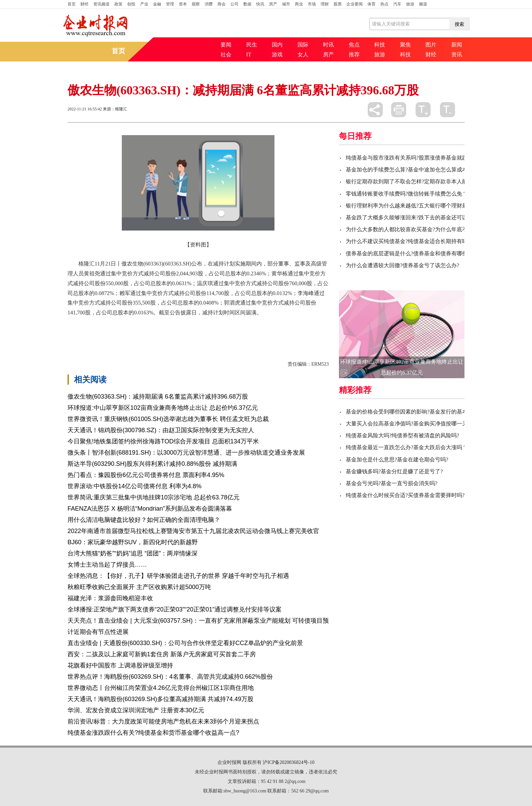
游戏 (277, 54)
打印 (399, 110)
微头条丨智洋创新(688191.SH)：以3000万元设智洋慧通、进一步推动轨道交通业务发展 (186, 453)
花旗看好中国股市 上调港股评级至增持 (120, 665)
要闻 (226, 45)
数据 (247, 4)
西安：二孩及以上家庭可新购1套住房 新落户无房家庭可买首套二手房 (162, 654)
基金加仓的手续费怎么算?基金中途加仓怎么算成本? (408, 170)
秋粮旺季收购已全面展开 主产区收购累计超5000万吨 (139, 587)
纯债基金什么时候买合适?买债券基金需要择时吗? (405, 495)
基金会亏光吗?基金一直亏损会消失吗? (392, 483)
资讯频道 (101, 4)
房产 (273, 4)
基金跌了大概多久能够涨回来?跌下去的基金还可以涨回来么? (419, 217)
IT (249, 54)
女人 (303, 54)
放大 (423, 110)
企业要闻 (355, 4)
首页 (72, 4)
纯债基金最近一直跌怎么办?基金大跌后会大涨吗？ (407, 447)
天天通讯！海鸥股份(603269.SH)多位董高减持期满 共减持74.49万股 (160, 699)
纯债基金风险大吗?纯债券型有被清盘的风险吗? (402, 435)
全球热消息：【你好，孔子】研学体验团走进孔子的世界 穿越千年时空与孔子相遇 (178, 576)
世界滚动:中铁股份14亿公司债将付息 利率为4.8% (135, 486)
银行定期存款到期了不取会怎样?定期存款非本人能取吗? (413, 181)
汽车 (397, 4)
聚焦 (405, 45)
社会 (226, 54)
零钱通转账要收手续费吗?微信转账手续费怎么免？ (407, 194)
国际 (303, 45)
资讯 (457, 54)
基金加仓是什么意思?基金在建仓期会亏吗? (397, 460)
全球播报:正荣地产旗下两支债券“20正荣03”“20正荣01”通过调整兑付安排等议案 (175, 609)
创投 (131, 4)
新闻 (457, 45)
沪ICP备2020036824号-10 (288, 762)
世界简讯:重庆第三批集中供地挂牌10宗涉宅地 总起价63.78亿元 (154, 497)
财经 (84, 4)
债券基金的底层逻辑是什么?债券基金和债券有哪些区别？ (415, 253)
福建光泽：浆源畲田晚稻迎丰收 (110, 598)
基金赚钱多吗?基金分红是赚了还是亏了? (394, 471)
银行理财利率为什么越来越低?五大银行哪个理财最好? (411, 206)
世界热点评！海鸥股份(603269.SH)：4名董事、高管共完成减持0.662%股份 (170, 677)
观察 (196, 4)
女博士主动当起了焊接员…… (107, 565)
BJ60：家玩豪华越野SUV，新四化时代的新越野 (133, 542)
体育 (372, 4)
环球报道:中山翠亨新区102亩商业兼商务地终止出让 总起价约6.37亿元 (163, 408)
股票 (338, 4)
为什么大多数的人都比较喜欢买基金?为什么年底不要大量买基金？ (426, 229)
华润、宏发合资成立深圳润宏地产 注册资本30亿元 (136, 710)
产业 (144, 4)
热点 (384, 4)
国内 (277, 45)
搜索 (459, 24)
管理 (170, 4)
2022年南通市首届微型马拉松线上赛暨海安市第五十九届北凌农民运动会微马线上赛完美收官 (193, 531)
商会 (222, 4)
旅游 (410, 4)
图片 (431, 45)
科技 (380, 45)
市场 (312, 4)
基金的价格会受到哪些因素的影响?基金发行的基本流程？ (415, 412)
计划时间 (125, 330)
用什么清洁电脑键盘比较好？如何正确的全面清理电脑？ (144, 520)
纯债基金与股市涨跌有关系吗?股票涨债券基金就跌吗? (411, 158)
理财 (325, 4)
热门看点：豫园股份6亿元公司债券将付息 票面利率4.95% (146, 475)
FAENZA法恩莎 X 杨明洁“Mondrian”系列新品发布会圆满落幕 (150, 509)
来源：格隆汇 (115, 109)
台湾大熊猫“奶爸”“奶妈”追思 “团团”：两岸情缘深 (132, 553)
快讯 (260, 4)
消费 (209, 4)
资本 (183, 4)
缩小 (448, 110)
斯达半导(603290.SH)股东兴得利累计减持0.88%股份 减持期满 (152, 464)
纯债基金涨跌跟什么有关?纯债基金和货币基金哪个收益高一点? (153, 733)
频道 (423, 4)
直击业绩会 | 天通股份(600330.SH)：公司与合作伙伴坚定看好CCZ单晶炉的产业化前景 (185, 643)
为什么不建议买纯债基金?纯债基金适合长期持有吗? (408, 241)
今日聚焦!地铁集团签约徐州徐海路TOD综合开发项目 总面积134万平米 (163, 441)
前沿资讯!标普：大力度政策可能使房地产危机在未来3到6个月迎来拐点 (163, 721)
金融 (157, 4)
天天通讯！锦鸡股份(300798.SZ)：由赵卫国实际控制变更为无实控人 (161, 430)
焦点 (354, 45)
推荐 (354, 54)
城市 (286, 4)
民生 (252, 45)
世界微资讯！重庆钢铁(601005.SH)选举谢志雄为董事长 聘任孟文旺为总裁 (168, 419)
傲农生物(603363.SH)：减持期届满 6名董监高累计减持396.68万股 (158, 397)
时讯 (328, 45)
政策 (118, 4)
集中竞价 (101, 330)
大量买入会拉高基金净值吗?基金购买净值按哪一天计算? (413, 424)
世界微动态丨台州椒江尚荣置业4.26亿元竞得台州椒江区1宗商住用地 (161, 688)
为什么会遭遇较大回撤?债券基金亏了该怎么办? (402, 265)
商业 (299, 4)
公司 (234, 4)
